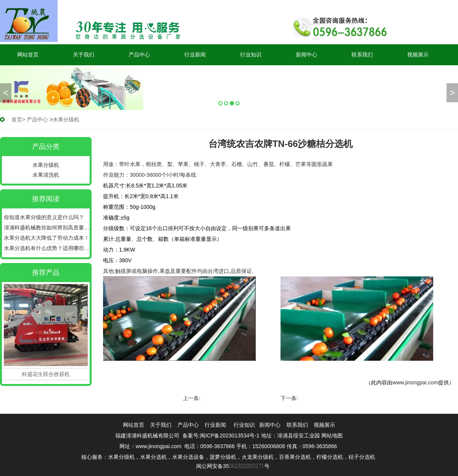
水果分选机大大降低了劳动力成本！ (47, 238)
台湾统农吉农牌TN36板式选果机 (240, 398)
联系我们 (362, 55)
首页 (17, 119)
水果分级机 (46, 165)
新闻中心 (306, 55)
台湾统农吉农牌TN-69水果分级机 (339, 398)
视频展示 (418, 55)
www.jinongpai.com (415, 382)
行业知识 (251, 55)
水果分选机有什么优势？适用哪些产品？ (47, 248)
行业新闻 (195, 55)
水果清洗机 (46, 175)
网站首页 (28, 55)
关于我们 (84, 55)
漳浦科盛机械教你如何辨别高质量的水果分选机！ (47, 228)
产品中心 (139, 55)
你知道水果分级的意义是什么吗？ (44, 217)
